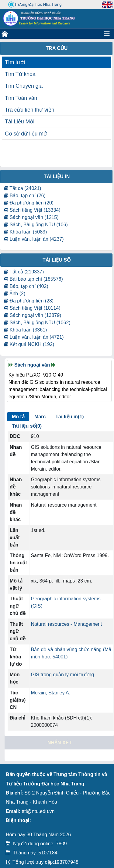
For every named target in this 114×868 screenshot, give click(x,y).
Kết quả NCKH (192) (29, 344)
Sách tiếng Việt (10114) (32, 308)
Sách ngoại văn (32, 365)
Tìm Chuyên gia (24, 86)
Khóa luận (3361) (25, 330)
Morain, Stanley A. (50, 693)
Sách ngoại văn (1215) (31, 217)
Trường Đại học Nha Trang (35, 5)
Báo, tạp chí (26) (25, 196)
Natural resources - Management (66, 624)
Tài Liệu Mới (20, 122)
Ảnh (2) (14, 294)
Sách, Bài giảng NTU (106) (36, 225)
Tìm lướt (15, 62)
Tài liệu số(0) (27, 426)
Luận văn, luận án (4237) (34, 239)
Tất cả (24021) (22, 188)
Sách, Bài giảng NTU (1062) (37, 323)
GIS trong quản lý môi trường (62, 675)
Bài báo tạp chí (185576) (33, 279)
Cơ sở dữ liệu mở (26, 134)
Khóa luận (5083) (25, 232)
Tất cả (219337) (24, 272)
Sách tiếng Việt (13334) (32, 210)
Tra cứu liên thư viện (29, 110)
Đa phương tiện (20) (29, 203)
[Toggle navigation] (107, 34)
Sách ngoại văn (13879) (32, 315)
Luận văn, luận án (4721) (34, 337)
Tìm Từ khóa (20, 74)
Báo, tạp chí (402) (26, 286)
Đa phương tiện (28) (29, 301)
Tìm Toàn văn (21, 98)
